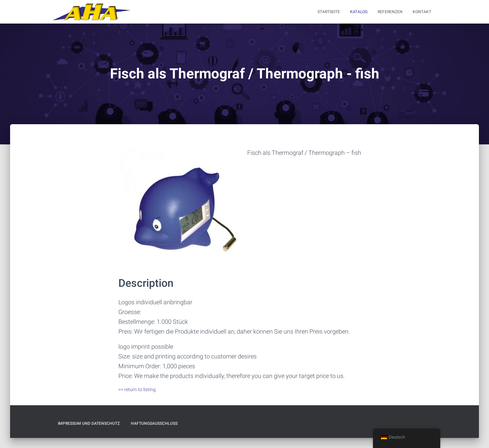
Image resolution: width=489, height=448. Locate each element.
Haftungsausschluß (154, 423)
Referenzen (390, 12)
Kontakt (422, 12)
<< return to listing (137, 389)
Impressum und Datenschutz (89, 423)
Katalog (359, 12)
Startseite (329, 12)
